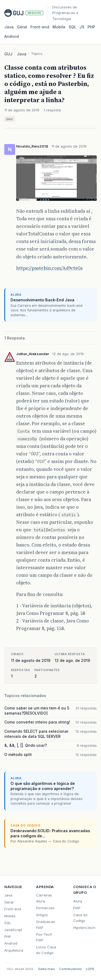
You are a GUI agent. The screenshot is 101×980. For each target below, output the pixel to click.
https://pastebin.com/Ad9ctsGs (49, 268)
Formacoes (45, 908)
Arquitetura (14, 950)
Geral (22, 27)
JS (82, 27)
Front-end (13, 909)
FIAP (77, 908)
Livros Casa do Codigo (46, 950)
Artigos (42, 915)
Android (12, 36)
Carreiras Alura (44, 898)
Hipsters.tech (84, 928)
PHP (91, 27)
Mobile (59, 27)
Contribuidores (70, 969)
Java (9, 27)
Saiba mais (46, 969)
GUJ (8, 54)
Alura (78, 901)
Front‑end (40, 27)
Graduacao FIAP (46, 924)
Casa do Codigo (80, 918)
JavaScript (13, 930)
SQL (72, 27)
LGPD (90, 969)
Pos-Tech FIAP (44, 937)
